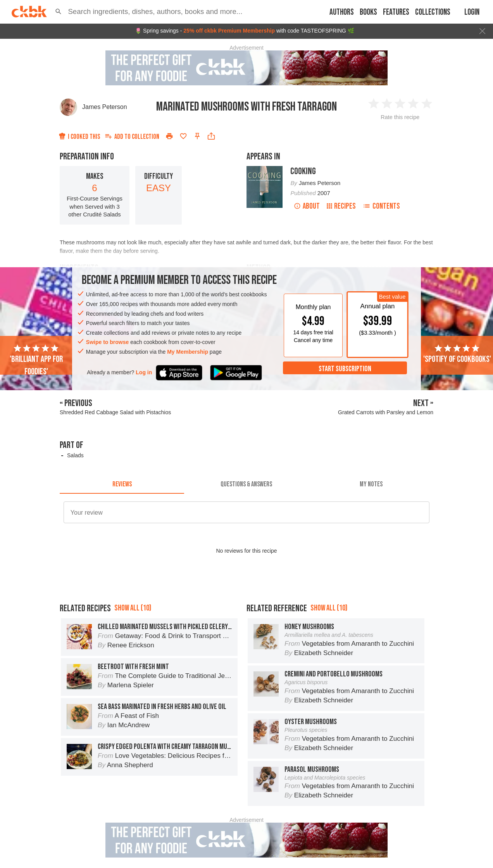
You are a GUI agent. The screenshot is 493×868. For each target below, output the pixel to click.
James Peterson (105, 107)
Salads (75, 455)
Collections (433, 12)
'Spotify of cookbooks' (457, 354)
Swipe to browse (107, 342)
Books (368, 12)
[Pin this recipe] (197, 136)
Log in (144, 372)
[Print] (169, 136)
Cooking (303, 171)
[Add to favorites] (183, 136)
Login (472, 12)
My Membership (188, 352)
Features (396, 12)
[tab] (122, 484)
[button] (58, 12)
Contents (381, 206)
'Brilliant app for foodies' (36, 360)
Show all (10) (133, 608)
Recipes (341, 206)
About (307, 206)
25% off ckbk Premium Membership (229, 31)
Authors (342, 12)
